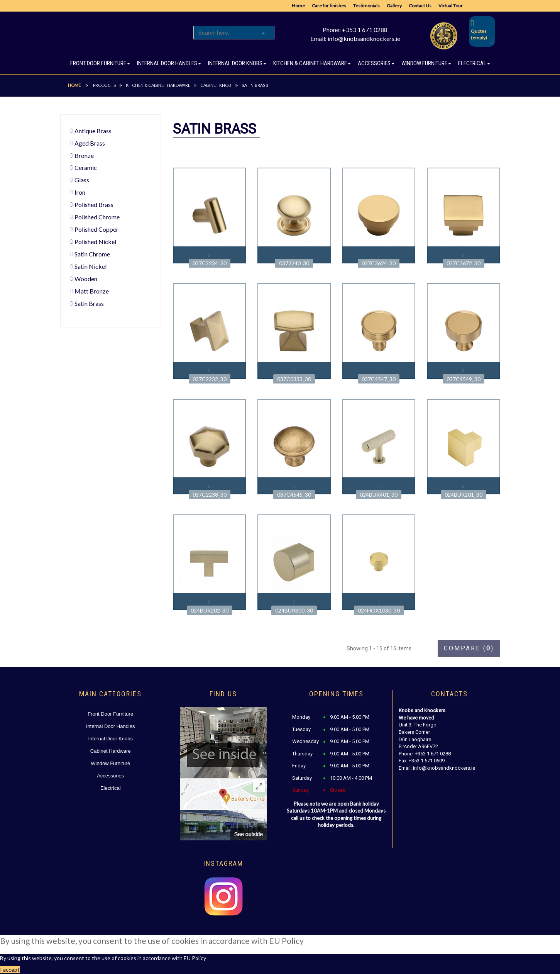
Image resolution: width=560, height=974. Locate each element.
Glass (82, 180)
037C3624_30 (379, 263)
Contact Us (420, 6)
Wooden (86, 279)
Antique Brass (93, 131)
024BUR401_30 (379, 495)
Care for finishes (329, 6)
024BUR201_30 (464, 495)
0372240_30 (294, 263)
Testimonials (366, 6)
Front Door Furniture (110, 714)
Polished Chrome (97, 217)
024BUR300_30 (294, 610)
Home (298, 6)
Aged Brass (90, 143)
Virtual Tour (451, 6)
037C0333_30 (294, 379)
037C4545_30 (294, 495)
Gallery (394, 6)
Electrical (111, 788)
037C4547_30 (379, 379)
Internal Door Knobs (110, 739)
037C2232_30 (210, 379)
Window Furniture (110, 763)
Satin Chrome (92, 254)
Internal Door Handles (110, 726)
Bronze (84, 155)
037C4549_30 (464, 379)
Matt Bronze (92, 291)
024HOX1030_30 (379, 610)
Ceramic (86, 167)
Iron (80, 192)
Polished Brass (94, 204)
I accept (10, 970)
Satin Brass (89, 303)
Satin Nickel (91, 266)
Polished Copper (96, 229)
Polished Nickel (95, 242)
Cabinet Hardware (111, 751)
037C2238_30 (210, 495)
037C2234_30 (210, 263)
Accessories (110, 776)
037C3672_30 (464, 263)
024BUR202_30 (210, 610)
